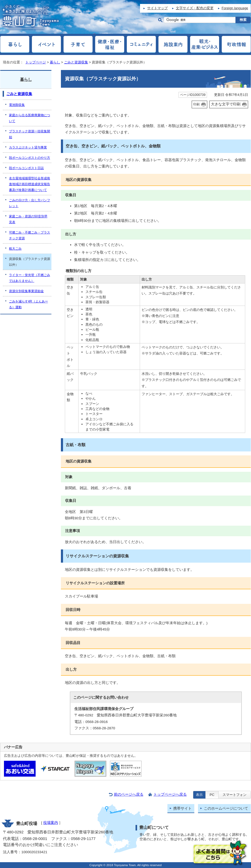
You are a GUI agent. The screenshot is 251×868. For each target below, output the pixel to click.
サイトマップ (157, 8)
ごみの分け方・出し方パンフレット (30, 203)
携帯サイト (182, 808)
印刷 (196, 104)
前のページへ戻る (129, 794)
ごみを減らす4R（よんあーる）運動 (28, 304)
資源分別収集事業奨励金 (26, 291)
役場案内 (51, 823)
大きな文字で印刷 (226, 104)
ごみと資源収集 (76, 62)
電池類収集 (17, 105)
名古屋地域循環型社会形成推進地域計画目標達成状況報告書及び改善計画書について (30, 184)
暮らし (55, 62)
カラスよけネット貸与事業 (28, 147)
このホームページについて (226, 808)
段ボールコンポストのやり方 (30, 158)
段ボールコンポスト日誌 (26, 168)
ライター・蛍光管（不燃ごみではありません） (30, 278)
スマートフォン (235, 795)
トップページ (36, 62)
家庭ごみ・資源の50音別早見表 (28, 219)
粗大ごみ (15, 249)
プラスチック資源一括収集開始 (30, 134)
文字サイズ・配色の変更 (195, 8)
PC (212, 795)
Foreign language (235, 8)
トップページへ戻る (170, 794)
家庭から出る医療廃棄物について (30, 118)
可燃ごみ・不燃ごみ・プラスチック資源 (30, 235)
